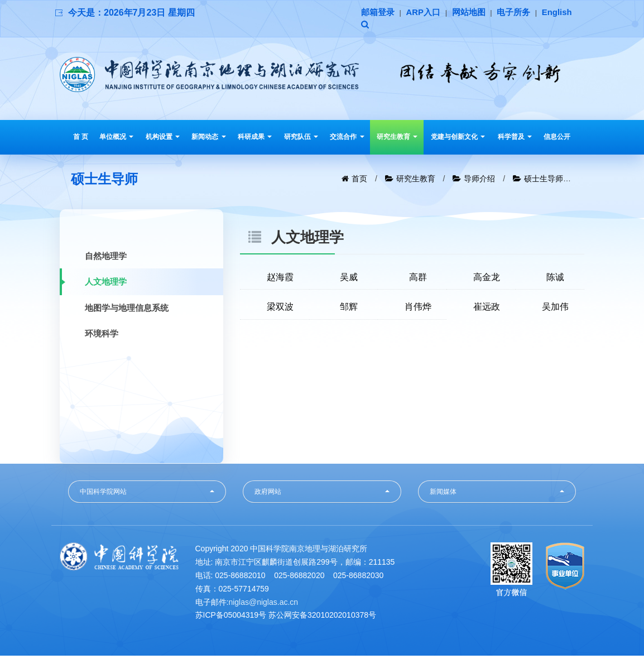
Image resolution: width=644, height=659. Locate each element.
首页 (359, 180)
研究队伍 (301, 138)
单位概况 (116, 138)
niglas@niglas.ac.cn (263, 605)
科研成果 (255, 138)
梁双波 (280, 309)
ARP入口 (427, 13)
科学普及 (515, 138)
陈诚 (555, 279)
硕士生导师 (544, 180)
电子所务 (522, 13)
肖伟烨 (418, 309)
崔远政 (487, 309)
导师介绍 (479, 180)
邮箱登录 (379, 13)
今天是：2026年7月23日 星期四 (131, 13)
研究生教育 (397, 138)
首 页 (81, 138)
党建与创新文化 (458, 138)
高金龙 (487, 279)
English (377, 26)
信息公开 (557, 138)
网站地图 (474, 13)
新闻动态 (208, 138)
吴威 (349, 279)
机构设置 (163, 138)
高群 (418, 279)
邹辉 (349, 309)
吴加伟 (555, 309)
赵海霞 (280, 279)
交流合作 (347, 138)
